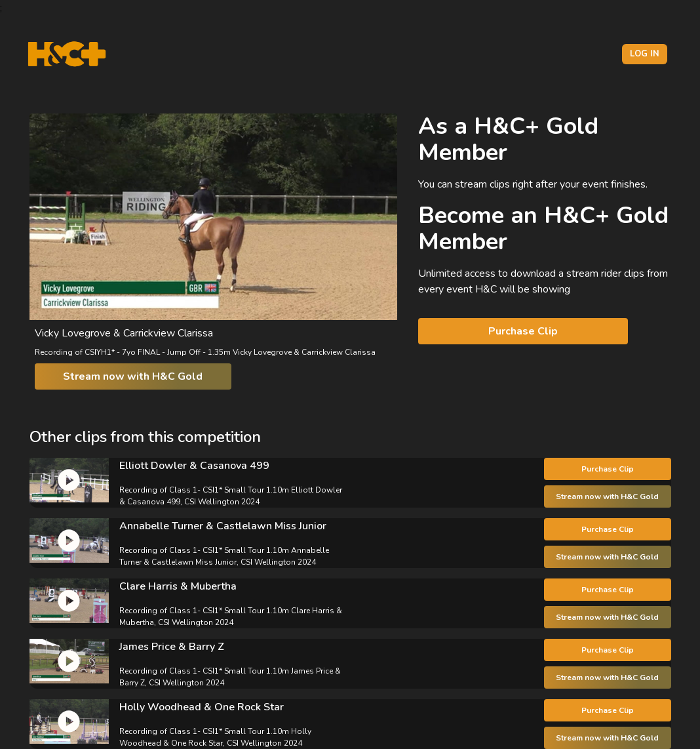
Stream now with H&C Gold (133, 376)
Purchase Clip (523, 331)
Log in (645, 54)
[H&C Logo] (67, 54)
